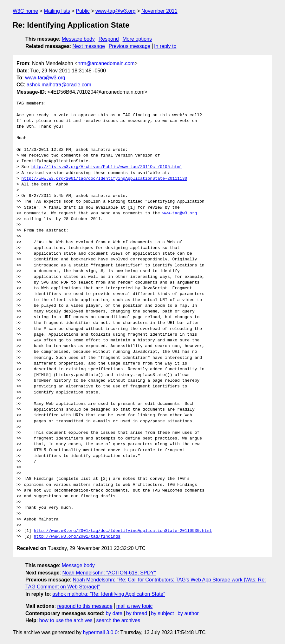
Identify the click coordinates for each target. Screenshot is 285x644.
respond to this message (85, 606)
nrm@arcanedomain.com (106, 63)
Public (83, 11)
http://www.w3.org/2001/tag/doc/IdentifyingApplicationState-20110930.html (123, 531)
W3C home (25, 11)
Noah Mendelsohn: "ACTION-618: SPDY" (109, 573)
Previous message (130, 46)
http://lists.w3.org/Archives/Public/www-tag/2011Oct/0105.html (107, 167)
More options (137, 39)
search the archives (118, 620)
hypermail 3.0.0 (100, 632)
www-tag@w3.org (116, 11)
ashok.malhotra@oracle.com (59, 85)
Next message (89, 46)
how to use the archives (66, 620)
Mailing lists (57, 11)
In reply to (165, 46)
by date (114, 613)
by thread (137, 613)
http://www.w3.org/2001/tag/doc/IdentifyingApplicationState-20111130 (104, 179)
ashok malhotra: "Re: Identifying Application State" (109, 594)
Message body (78, 39)
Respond (109, 39)
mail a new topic (135, 606)
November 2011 (159, 11)
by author (188, 613)
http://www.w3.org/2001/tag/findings (77, 537)
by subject (162, 613)
